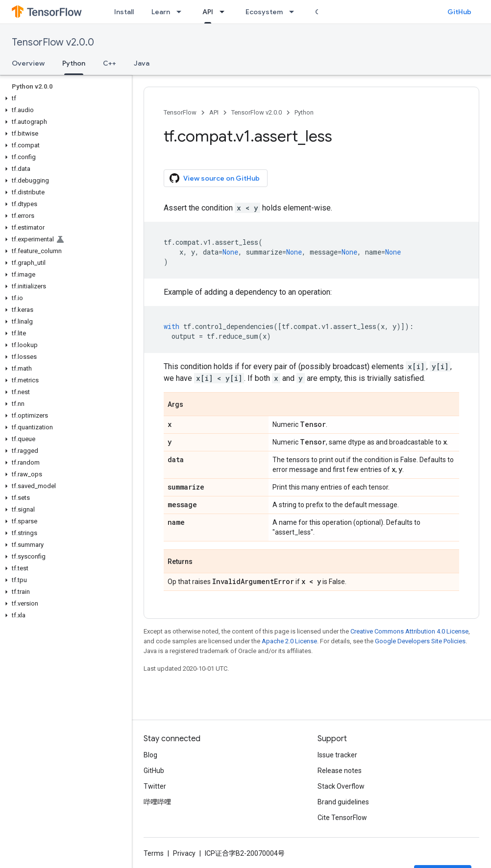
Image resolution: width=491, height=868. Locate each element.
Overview (28, 63)
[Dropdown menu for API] (225, 12)
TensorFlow (180, 112)
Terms (154, 853)
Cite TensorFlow (342, 818)
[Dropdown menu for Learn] (182, 12)
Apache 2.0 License (289, 641)
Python (304, 112)
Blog (150, 755)
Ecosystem (264, 12)
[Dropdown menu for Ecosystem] (295, 12)
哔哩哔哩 (157, 802)
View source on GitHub (215, 178)
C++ (110, 63)
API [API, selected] (208, 12)
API (214, 112)
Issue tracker (337, 755)
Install (124, 12)
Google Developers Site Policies (420, 641)
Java (142, 63)
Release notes (340, 771)
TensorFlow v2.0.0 (53, 42)
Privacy (184, 853)
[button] (64, 98)
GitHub (459, 12)
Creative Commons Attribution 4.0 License (409, 631)
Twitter (155, 786)
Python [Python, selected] (74, 63)
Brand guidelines (343, 802)
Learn (161, 12)
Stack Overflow (341, 786)
